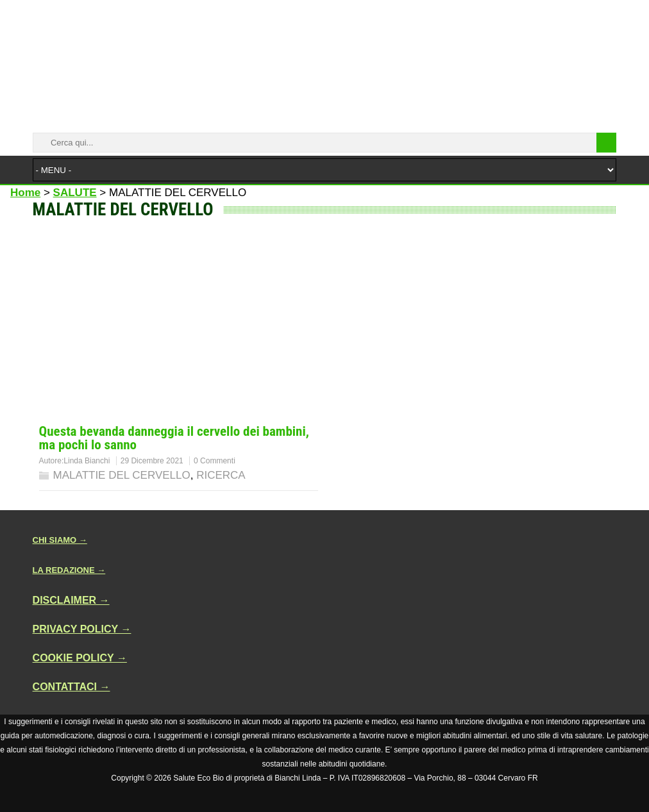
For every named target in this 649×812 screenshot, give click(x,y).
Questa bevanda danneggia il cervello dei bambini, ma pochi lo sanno (174, 438)
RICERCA (221, 475)
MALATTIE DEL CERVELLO (122, 475)
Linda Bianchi (87, 461)
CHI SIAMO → (60, 540)
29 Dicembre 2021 (152, 461)
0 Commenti (215, 461)
